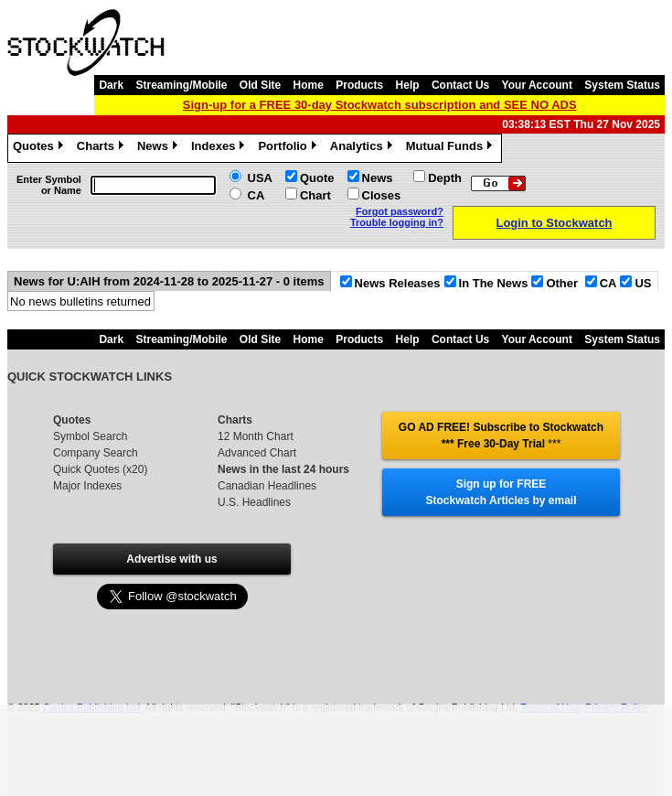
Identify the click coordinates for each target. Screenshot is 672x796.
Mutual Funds (452, 148)
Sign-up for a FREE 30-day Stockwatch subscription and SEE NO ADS (380, 105)
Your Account (537, 85)
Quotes (40, 148)
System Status (622, 85)
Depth (445, 178)
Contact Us (460, 85)
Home (309, 85)
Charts (102, 148)
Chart (315, 195)
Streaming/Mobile (181, 85)
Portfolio (289, 148)
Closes (382, 195)
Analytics (363, 148)
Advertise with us (171, 559)
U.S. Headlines (254, 502)
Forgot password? (400, 211)
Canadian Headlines (267, 486)
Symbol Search (90, 436)
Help (408, 85)
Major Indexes (87, 486)
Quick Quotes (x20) (100, 469)
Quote (317, 178)
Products (359, 85)
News (160, 148)
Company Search (96, 453)
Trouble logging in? (397, 222)
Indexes (220, 148)
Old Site (260, 85)
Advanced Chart (257, 453)
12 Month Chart (256, 436)
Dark (111, 85)
